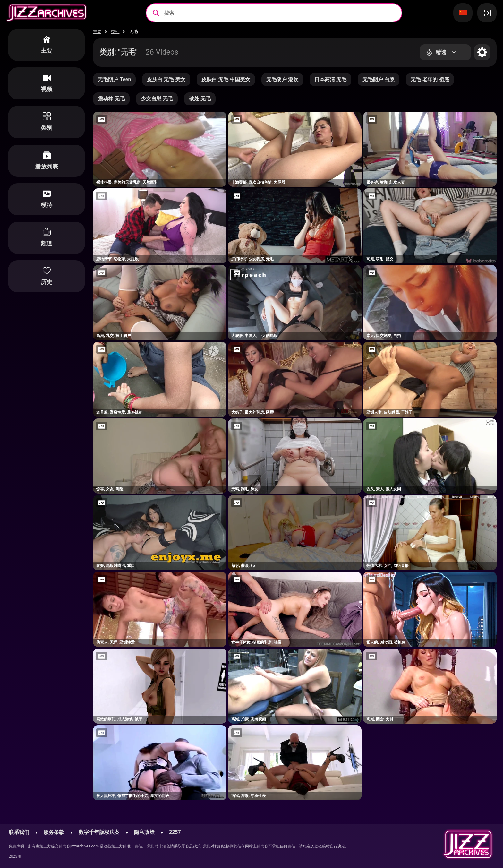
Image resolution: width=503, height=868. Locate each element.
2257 (175, 832)
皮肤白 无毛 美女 (166, 79)
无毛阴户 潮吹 (282, 79)
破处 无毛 (200, 99)
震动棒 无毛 (111, 99)
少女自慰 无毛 (157, 99)
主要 (97, 32)
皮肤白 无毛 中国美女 (226, 79)
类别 (115, 32)
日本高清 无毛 (330, 79)
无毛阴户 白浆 (379, 79)
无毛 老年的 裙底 (430, 79)
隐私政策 (144, 832)
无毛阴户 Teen (114, 79)
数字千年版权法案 (99, 832)
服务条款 (54, 832)
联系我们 (19, 832)
